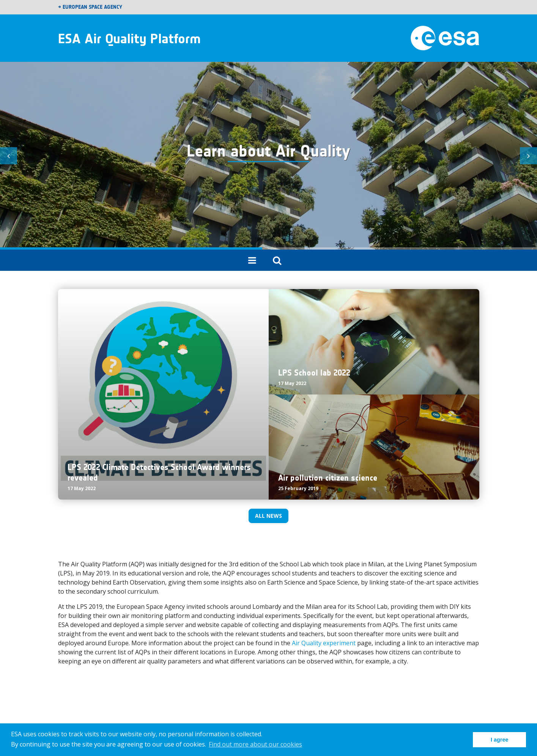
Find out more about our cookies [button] (255, 744)
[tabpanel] (268, 156)
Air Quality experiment (324, 643)
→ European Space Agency (90, 7)
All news (268, 516)
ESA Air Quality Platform (129, 38)
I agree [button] (499, 740)
